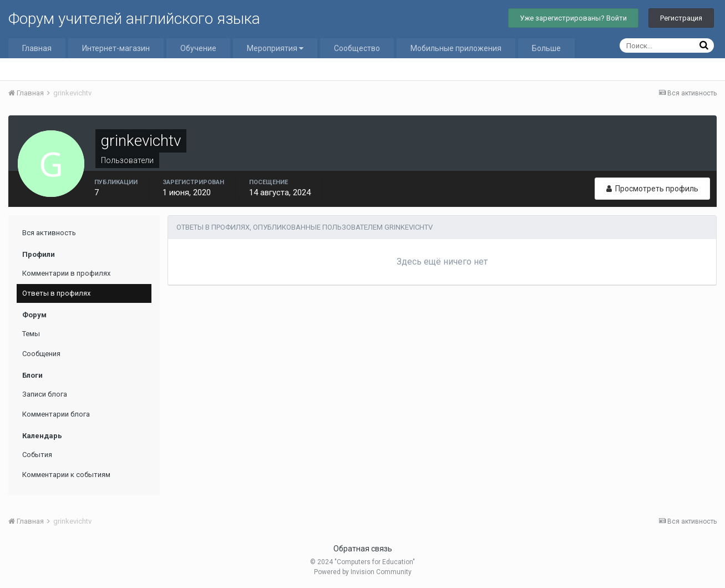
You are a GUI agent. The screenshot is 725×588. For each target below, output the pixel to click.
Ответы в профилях (56, 293)
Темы (31, 334)
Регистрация (681, 18)
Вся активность (49, 233)
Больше (546, 48)
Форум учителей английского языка (134, 19)
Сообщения (41, 354)
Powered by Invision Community (363, 572)
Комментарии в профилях (66, 273)
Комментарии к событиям (66, 475)
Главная (37, 48)
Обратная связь (363, 549)
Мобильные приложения (456, 48)
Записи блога (45, 394)
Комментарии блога (56, 414)
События (37, 455)
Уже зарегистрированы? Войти (573, 18)
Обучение (198, 48)
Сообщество (357, 48)
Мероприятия (275, 48)
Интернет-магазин (116, 48)
